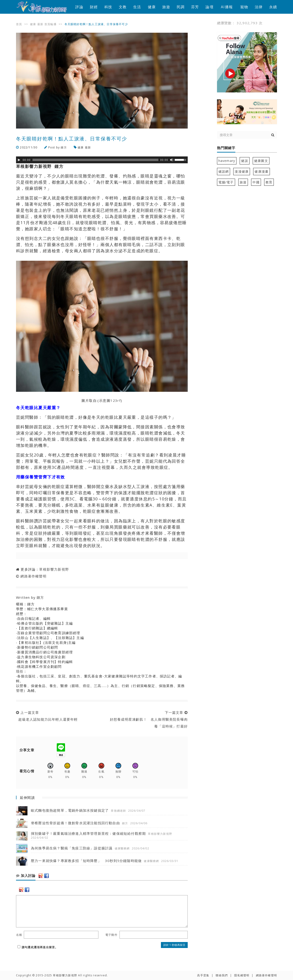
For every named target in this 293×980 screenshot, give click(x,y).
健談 (244, 161)
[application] (102, 160)
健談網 (224, 171)
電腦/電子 (226, 182)
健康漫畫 (262, 171)
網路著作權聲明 (33, 576)
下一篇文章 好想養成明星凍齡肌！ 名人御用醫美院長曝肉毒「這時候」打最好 (148, 719)
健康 (152, 7)
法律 (259, 7)
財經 (94, 7)
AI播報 (227, 7)
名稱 (19, 935)
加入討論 (26, 876)
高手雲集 (203, 975)
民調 (181, 7)
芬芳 (195, 7)
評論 (79, 7)
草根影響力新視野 (54, 569)
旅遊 (166, 7)
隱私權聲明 (242, 975)
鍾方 (64, 147)
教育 (269, 182)
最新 (40, 24)
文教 (123, 7)
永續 (273, 7)
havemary (227, 161)
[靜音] (172, 160)
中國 (256, 182)
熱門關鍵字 (226, 148)
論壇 (209, 7)
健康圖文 (261, 161)
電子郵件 (111, 935)
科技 (108, 7)
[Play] (19, 160)
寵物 (244, 7)
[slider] (95, 160)
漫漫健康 (242, 171)
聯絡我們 (222, 975)
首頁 (19, 24)
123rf (115, 400)
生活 (137, 7)
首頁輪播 (50, 24)
